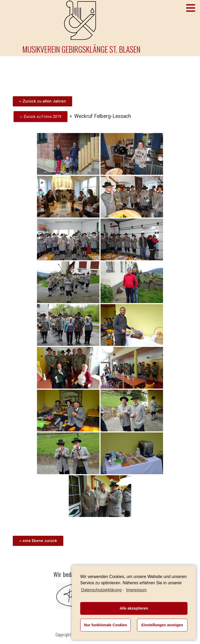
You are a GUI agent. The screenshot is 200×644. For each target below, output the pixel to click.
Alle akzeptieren (134, 608)
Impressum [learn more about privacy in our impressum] (136, 590)
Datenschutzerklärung (101, 590)
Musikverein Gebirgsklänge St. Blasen (81, 49)
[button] (42, 101)
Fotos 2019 (51, 117)
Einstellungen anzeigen (162, 625)
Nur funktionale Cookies (105, 625)
